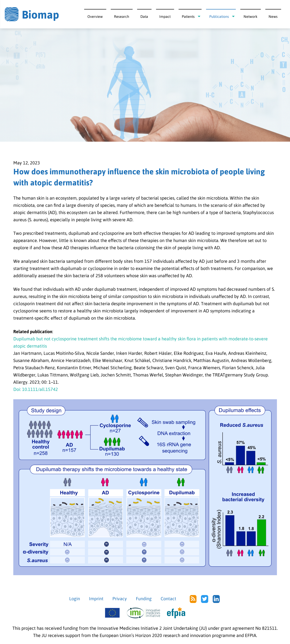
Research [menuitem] (122, 16)
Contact (168, 599)
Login (75, 599)
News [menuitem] (273, 16)
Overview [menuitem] (95, 16)
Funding (144, 599)
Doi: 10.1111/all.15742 (36, 389)
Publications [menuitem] (219, 16)
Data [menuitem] (144, 16)
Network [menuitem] (250, 16)
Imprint (96, 599)
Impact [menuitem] (165, 16)
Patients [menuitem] (188, 16)
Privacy (120, 599)
